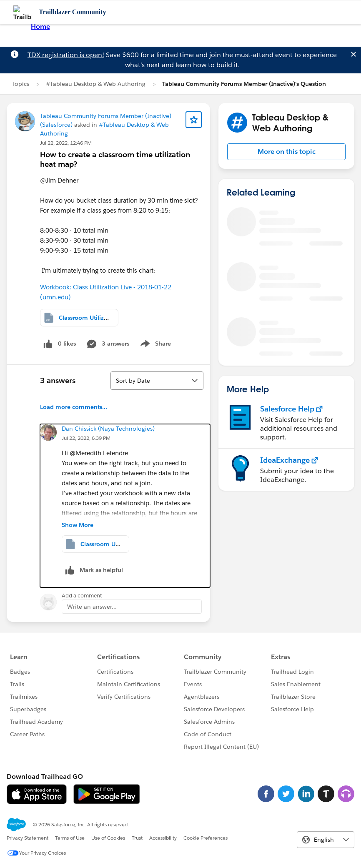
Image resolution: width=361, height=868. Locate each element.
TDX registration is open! (66, 55)
